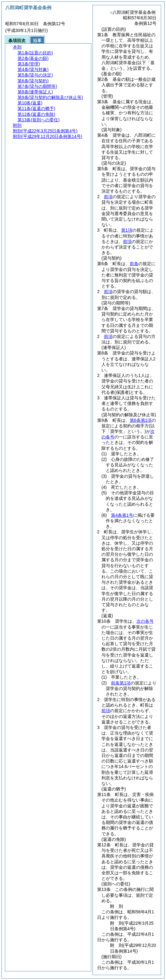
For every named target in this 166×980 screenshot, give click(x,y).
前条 (134, 264)
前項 (108, 197)
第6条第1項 (141, 420)
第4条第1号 (122, 515)
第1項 (127, 230)
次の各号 (145, 621)
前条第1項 (121, 683)
